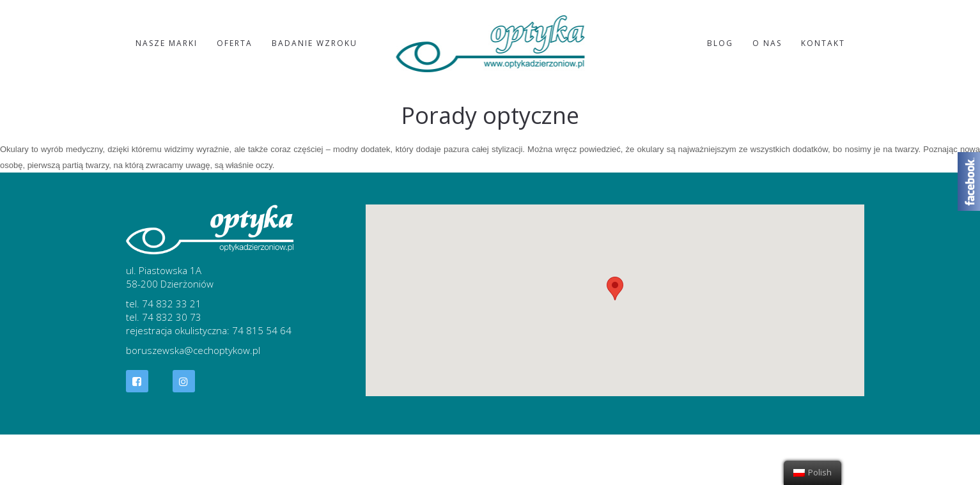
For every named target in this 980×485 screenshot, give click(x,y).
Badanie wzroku (315, 43)
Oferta (235, 43)
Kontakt (823, 43)
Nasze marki (167, 43)
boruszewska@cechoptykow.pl (193, 350)
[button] (615, 289)
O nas (767, 43)
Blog (720, 43)
